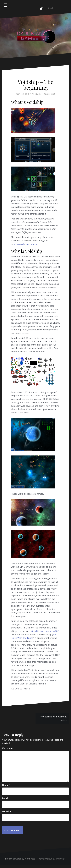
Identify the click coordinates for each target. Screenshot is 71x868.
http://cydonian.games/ (25, 244)
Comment (7, 748)
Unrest (48, 631)
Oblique (49, 859)
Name (6, 785)
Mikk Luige (36, 94)
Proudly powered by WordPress (20, 859)
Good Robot (37, 631)
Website (7, 811)
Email (6, 798)
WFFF (56, 631)
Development (49, 94)
